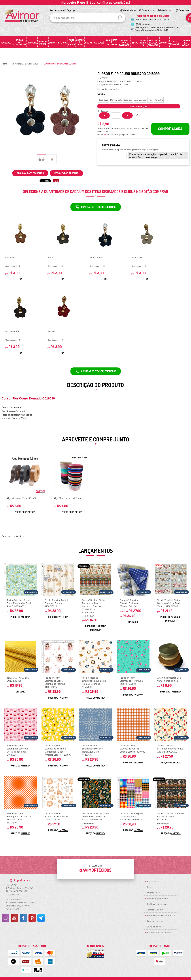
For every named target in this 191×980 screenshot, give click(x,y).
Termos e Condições (156, 910)
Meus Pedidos (129, 10)
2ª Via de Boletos (155, 927)
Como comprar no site (157, 898)
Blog (149, 887)
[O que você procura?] (119, 18)
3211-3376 (12, 909)
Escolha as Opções (139, 106)
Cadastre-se (184, 10)
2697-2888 (12, 895)
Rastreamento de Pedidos (159, 932)
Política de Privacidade (157, 904)
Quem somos (148, 10)
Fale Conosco (166, 10)
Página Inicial (153, 881)
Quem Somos (153, 893)
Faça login (71, 10)
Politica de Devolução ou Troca (161, 915)
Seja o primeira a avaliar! (108, 89)
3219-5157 (144, 24)
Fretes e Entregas (155, 921)
